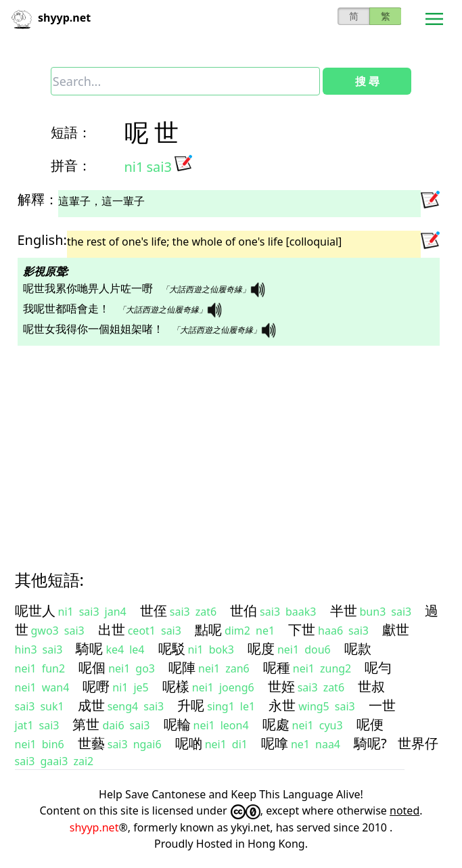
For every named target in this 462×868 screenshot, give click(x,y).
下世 (302, 630)
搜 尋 (367, 81)
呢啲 (189, 743)
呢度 (261, 648)
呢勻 (378, 667)
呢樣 (176, 686)
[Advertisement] (231, 446)
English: (42, 240)
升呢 (191, 705)
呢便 (370, 724)
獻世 (396, 630)
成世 (91, 705)
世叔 (371, 686)
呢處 (276, 724)
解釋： (38, 199)
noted (405, 810)
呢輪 (177, 724)
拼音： (71, 165)
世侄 (154, 611)
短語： (71, 132)
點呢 (208, 630)
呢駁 (172, 648)
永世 (282, 705)
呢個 (92, 667)
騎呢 (89, 648)
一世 (382, 705)
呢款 (358, 648)
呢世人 (35, 611)
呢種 (277, 667)
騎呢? (370, 743)
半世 (344, 611)
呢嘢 (96, 686)
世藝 (91, 743)
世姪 (281, 686)
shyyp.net (94, 827)
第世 (86, 724)
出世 (112, 630)
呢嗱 (275, 743)
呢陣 (182, 667)
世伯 (244, 611)
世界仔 (418, 743)
